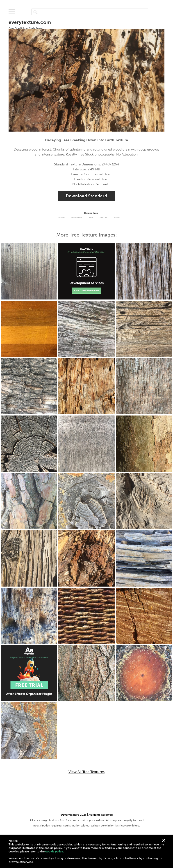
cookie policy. (55, 851)
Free (91, 218)
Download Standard (86, 196)
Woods (61, 218)
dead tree (77, 218)
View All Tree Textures (86, 772)
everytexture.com (30, 24)
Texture (104, 218)
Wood (117, 218)
